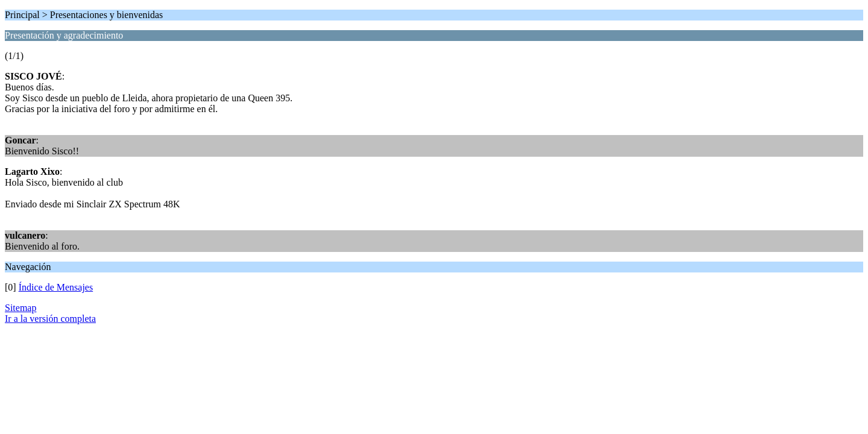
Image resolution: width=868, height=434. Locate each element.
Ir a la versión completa (50, 319)
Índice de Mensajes (56, 287)
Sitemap (20, 308)
